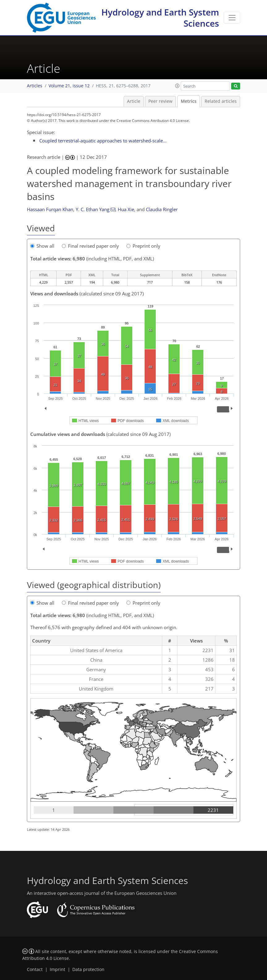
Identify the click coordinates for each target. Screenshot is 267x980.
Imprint (57, 969)
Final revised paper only (90, 246)
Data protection (88, 969)
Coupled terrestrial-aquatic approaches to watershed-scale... (103, 141)
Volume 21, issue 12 (69, 86)
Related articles (221, 101)
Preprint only (143, 246)
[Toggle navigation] (232, 18)
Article (134, 101)
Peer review (160, 101)
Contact (35, 969)
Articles (35, 86)
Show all (42, 246)
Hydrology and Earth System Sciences (160, 18)
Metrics (189, 101)
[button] (177, 86)
